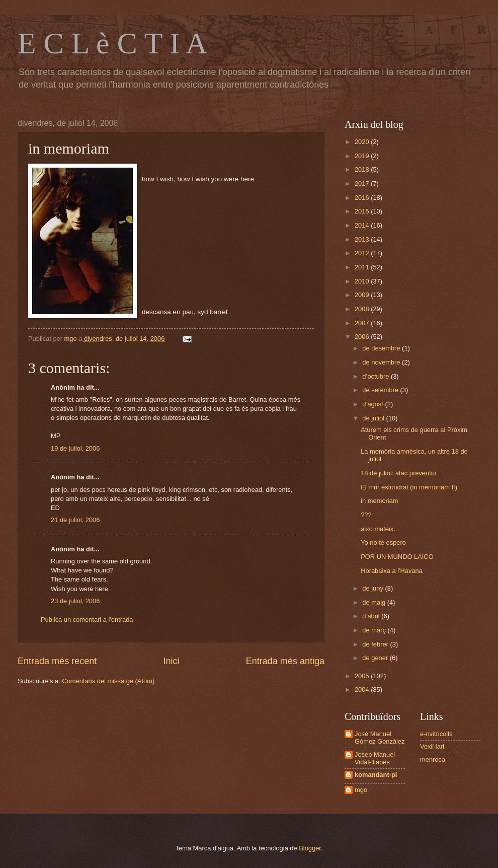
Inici (171, 661)
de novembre (382, 362)
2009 (363, 295)
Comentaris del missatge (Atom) (108, 681)
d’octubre (377, 376)
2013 (363, 239)
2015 (363, 211)
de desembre (382, 348)
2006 (363, 337)
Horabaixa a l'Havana (392, 571)
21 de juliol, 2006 (75, 520)
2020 (363, 142)
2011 (363, 267)
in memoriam (379, 501)
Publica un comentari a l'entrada (87, 620)
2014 (363, 225)
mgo (361, 790)
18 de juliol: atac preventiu (398, 473)
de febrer (376, 644)
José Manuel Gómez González (380, 738)
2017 (363, 184)
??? (366, 515)
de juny (373, 588)
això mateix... (380, 529)
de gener (376, 658)
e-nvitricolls (436, 734)
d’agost (373, 404)
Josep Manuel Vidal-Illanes (375, 758)
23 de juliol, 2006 (75, 601)
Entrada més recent (57, 661)
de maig (375, 602)
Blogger (310, 848)
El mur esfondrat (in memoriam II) (409, 487)
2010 (363, 281)
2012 (363, 253)
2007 (363, 323)
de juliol (374, 418)
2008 (363, 309)
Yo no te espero (383, 542)
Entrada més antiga (285, 661)
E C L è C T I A (112, 43)
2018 (363, 169)
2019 (363, 156)
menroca (433, 760)
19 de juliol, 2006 (75, 448)
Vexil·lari (432, 746)
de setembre (381, 390)
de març (375, 630)
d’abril (372, 616)
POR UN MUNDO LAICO (397, 557)
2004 (363, 690)
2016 (363, 198)
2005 (363, 676)
